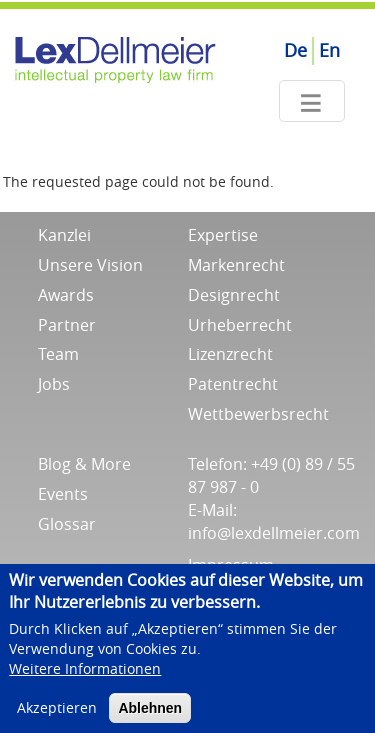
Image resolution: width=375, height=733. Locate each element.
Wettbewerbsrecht (258, 414)
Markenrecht (236, 265)
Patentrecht (233, 384)
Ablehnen (150, 716)
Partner (67, 325)
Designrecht (234, 295)
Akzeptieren (57, 715)
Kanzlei (64, 235)
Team (58, 354)
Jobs (54, 384)
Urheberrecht (240, 325)
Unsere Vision (90, 265)
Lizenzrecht (230, 354)
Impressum (231, 565)
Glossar (67, 524)
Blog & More (84, 464)
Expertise (223, 235)
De (295, 50)
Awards (66, 295)
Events (63, 494)
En (329, 50)
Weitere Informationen (85, 676)
